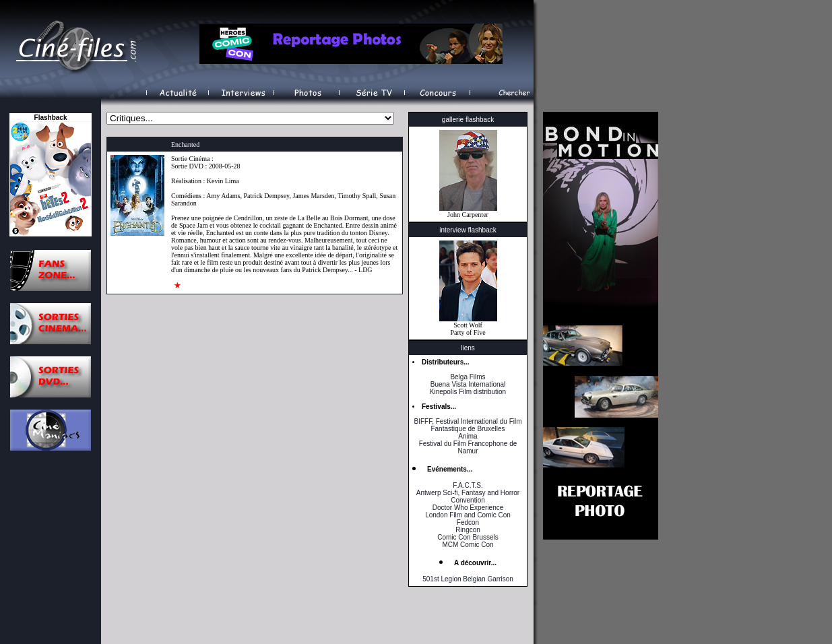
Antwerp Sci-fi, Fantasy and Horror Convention (468, 496)
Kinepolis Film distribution (468, 392)
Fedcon (468, 522)
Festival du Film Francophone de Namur (468, 447)
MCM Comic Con (468, 545)
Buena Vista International (468, 384)
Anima (468, 436)
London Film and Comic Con (468, 515)
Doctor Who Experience (468, 508)
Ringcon (468, 530)
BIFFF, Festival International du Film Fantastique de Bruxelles (468, 425)
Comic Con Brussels (468, 537)
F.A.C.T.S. (468, 485)
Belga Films (468, 377)
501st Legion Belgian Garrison (468, 579)
